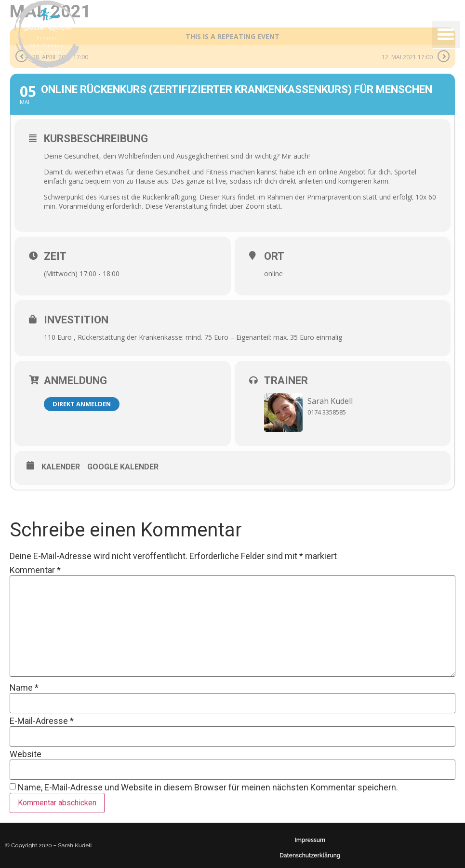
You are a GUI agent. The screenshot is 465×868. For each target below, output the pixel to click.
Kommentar (35, 570)
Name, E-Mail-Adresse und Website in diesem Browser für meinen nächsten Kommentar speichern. (208, 788)
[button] (446, 34)
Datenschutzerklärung (310, 855)
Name (24, 688)
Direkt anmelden (82, 404)
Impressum (310, 840)
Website (26, 754)
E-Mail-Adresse (42, 721)
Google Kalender (123, 467)
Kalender (61, 467)
